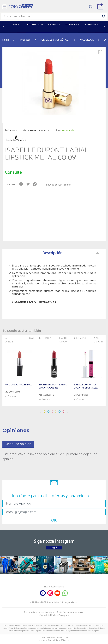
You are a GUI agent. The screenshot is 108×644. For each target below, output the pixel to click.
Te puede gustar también (58, 185)
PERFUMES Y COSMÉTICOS (55, 40)
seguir (54, 548)
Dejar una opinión (18, 444)
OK (54, 520)
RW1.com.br (65, 640)
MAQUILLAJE (87, 40)
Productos (25, 40)
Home (6, 40)
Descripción (71, 253)
